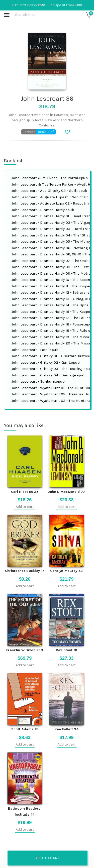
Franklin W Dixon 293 (25, 650)
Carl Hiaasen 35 (25, 492)
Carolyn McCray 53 (66, 571)
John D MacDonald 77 (67, 492)
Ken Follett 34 (67, 729)
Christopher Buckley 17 (25, 571)
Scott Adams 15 (25, 729)
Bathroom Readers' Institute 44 (25, 812)
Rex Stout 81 (67, 650)
